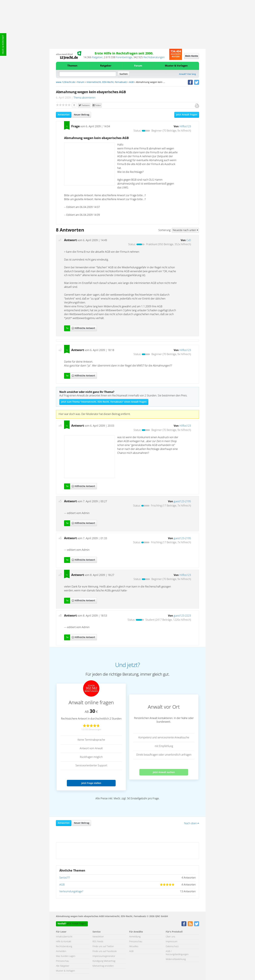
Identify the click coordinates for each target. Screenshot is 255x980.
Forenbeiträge (124, 57)
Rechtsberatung (64, 947)
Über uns (170, 937)
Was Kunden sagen (66, 956)
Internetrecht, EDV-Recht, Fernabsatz (107, 82)
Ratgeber (97, 57)
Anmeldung (135, 937)
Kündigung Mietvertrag (104, 961)
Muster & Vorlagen (176, 66)
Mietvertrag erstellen (103, 966)
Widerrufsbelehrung (176, 959)
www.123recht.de (65, 82)
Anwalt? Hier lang (187, 74)
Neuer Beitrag (82, 115)
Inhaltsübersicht (64, 937)
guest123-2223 (182, 616)
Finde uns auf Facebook (105, 951)
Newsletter (98, 937)
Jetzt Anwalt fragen (187, 115)
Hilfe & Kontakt (3, 44)
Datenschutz (172, 947)
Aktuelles (134, 947)
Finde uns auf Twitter (103, 947)
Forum (138, 66)
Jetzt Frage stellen (91, 783)
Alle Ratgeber (63, 966)
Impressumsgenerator (104, 956)
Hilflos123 (185, 127)
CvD (189, 240)
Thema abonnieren (84, 98)
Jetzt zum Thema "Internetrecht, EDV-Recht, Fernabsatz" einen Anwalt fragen (104, 402)
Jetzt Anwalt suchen (164, 772)
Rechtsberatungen (154, 57)
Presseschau (62, 961)
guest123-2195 (182, 501)
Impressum (171, 942)
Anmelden (61, 951)
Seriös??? (65, 878)
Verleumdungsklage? (71, 892)
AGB (131, 82)
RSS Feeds (98, 942)
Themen (72, 66)
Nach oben (192, 823)
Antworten (64, 115)
